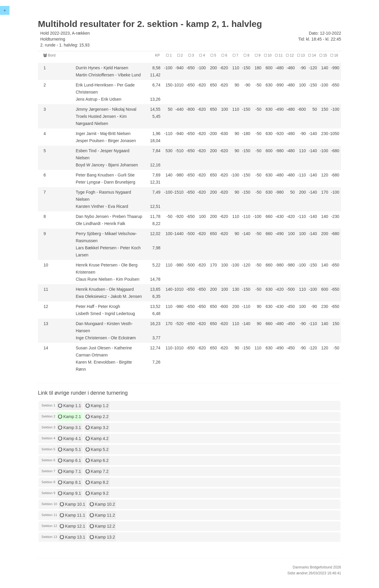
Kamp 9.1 (70, 493)
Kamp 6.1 (70, 460)
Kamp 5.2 (97, 449)
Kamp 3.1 (70, 428)
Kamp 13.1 (73, 537)
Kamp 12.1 (73, 526)
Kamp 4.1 (70, 438)
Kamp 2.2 (97, 417)
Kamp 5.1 (70, 449)
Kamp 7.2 (97, 471)
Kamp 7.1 (70, 471)
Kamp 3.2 (97, 428)
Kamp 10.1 (73, 504)
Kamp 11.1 (73, 515)
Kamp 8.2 (97, 482)
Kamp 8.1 (70, 482)
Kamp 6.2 (97, 460)
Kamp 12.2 (102, 526)
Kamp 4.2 (97, 438)
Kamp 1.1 (70, 406)
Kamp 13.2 (102, 537)
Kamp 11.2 (102, 515)
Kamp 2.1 (70, 417)
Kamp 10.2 (102, 504)
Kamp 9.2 (97, 493)
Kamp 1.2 (97, 406)
